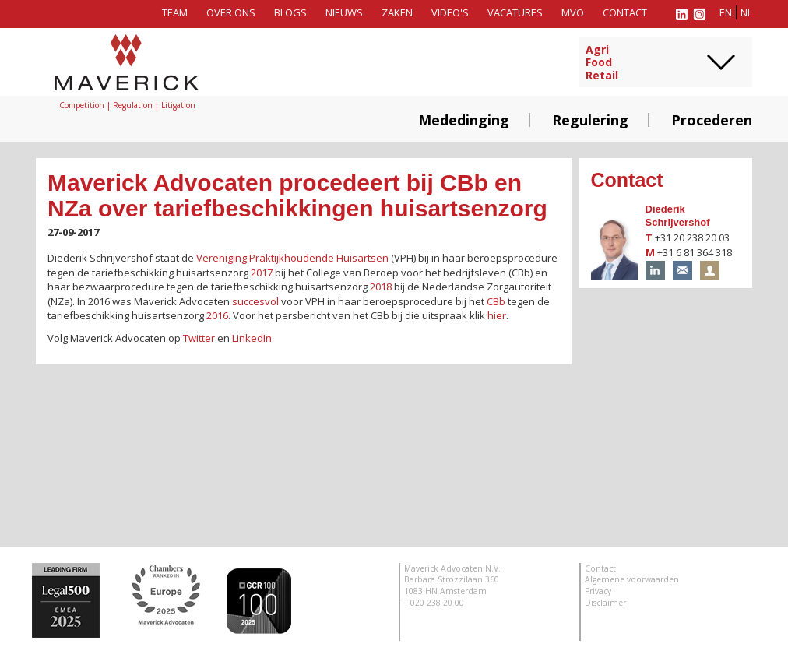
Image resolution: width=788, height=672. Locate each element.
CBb (496, 301)
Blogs (290, 12)
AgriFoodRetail (602, 63)
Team (175, 12)
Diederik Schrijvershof (678, 216)
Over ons (231, 12)
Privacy (598, 591)
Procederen (712, 120)
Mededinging (464, 120)
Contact (625, 12)
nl (746, 12)
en (726, 12)
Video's (450, 12)
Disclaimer (605, 603)
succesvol (255, 301)
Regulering (590, 120)
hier (497, 315)
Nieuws (344, 12)
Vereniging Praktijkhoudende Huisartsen (292, 258)
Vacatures (515, 12)
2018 (381, 287)
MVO (573, 12)
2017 (262, 273)
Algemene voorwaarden (632, 579)
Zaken (397, 12)
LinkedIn (252, 338)
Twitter (199, 338)
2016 (217, 315)
